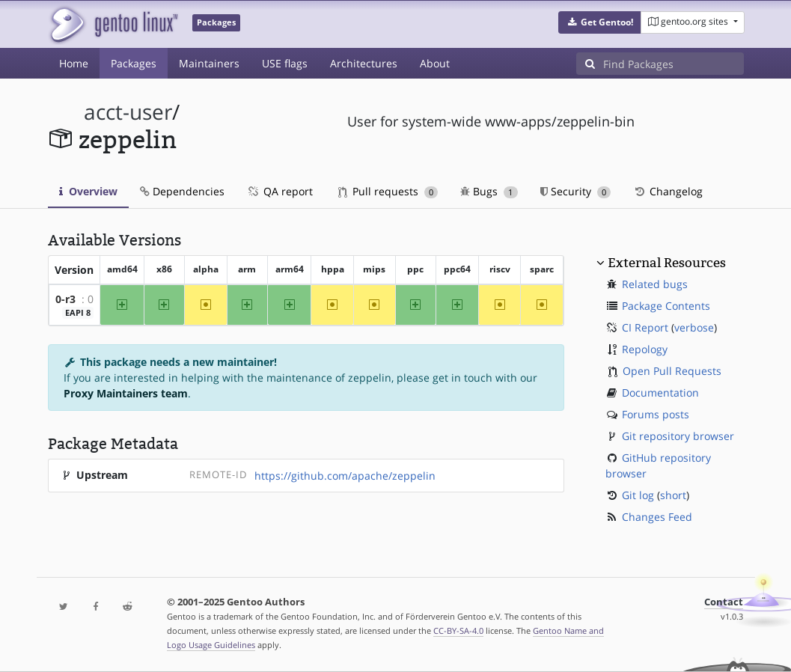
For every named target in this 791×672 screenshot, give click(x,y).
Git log (638, 495)
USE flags (285, 63)
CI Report (645, 327)
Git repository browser (678, 436)
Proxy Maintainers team (126, 393)
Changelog (668, 191)
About (435, 63)
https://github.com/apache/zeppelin (345, 476)
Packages (134, 63)
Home (74, 63)
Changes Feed (657, 517)
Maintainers (209, 63)
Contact (724, 602)
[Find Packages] (674, 64)
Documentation (660, 392)
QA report (280, 191)
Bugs (489, 191)
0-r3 (65, 299)
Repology (645, 349)
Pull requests (388, 191)
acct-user (128, 112)
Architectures (364, 63)
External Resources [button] (667, 263)
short (673, 495)
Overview (88, 191)
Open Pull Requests (672, 371)
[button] (600, 22)
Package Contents (666, 306)
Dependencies (182, 191)
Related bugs (655, 284)
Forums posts (656, 414)
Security (576, 191)
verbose (694, 327)
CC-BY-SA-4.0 (458, 630)
